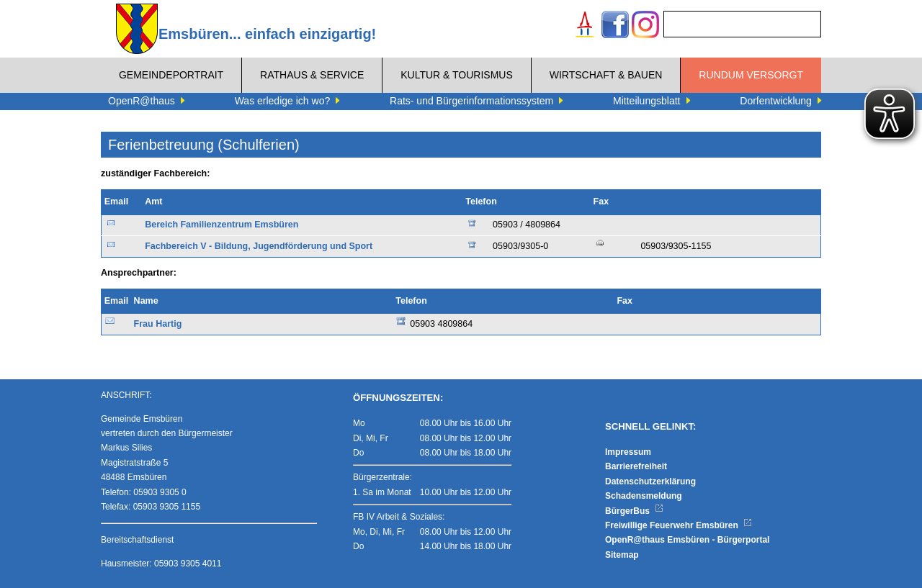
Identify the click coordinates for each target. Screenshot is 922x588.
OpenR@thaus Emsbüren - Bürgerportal (687, 540)
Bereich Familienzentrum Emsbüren (221, 225)
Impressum (628, 452)
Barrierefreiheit (636, 466)
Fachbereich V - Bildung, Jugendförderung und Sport (259, 246)
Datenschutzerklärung (650, 481)
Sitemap (622, 555)
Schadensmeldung (644, 496)
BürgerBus (634, 511)
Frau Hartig (158, 324)
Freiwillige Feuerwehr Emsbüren (679, 525)
